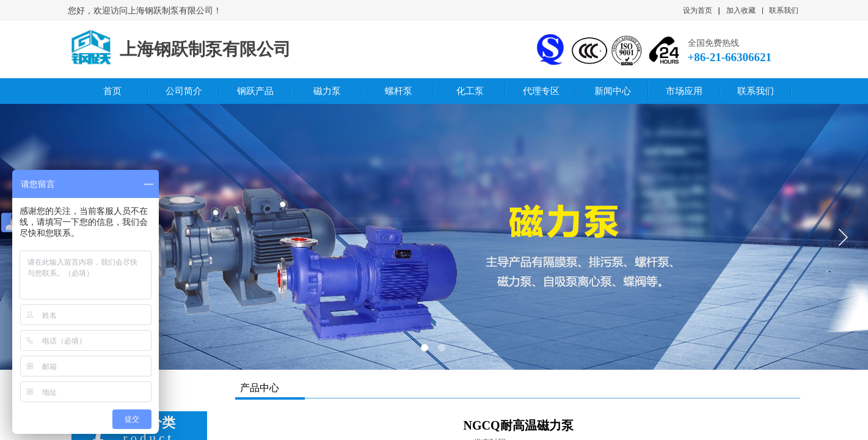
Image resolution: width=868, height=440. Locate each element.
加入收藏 (741, 10)
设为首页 (698, 10)
